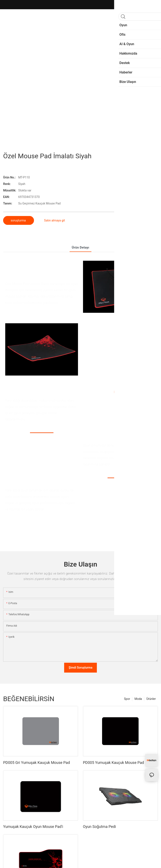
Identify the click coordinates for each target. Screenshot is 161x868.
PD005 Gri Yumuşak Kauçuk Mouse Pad (36, 763)
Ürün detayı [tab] (80, 247)
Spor (127, 699)
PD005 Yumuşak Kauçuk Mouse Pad (114, 763)
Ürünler (151, 699)
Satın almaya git (54, 220)
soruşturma (19, 220)
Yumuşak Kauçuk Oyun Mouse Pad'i (33, 827)
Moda (138, 699)
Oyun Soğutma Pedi (99, 827)
